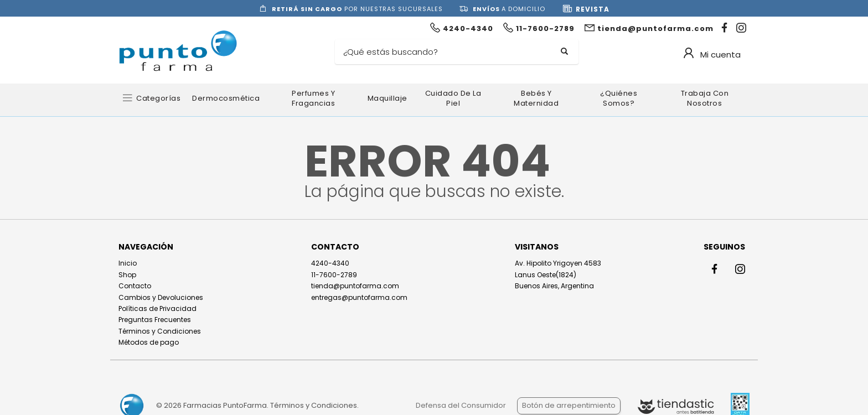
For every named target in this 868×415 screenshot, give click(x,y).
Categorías (158, 98)
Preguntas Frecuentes (155, 320)
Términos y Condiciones (160, 331)
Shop (127, 275)
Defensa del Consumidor (461, 405)
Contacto (135, 286)
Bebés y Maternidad (536, 98)
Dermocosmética (226, 98)
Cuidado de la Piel (453, 98)
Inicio (128, 263)
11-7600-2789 (334, 275)
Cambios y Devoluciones (161, 297)
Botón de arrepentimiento (569, 405)
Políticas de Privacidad (157, 308)
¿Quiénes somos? (619, 98)
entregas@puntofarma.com (359, 297)
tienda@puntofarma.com (355, 286)
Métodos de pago (149, 342)
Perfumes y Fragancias (313, 98)
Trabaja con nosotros (705, 98)
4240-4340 (330, 263)
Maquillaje (387, 98)
